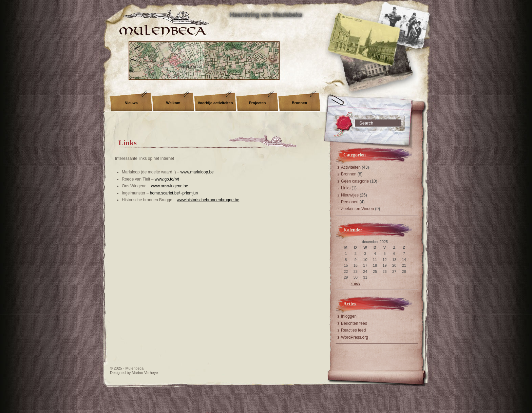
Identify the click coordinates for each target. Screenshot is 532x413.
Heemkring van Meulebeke (266, 15)
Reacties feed (353, 330)
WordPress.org (355, 337)
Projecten (257, 103)
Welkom (173, 103)
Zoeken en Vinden (357, 209)
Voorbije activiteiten (215, 103)
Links (128, 143)
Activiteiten (351, 167)
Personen (350, 202)
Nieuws (131, 103)
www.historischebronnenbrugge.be (208, 200)
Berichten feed (354, 323)
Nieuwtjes (350, 195)
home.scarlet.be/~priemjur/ (174, 193)
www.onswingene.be (169, 186)
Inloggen (349, 316)
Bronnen (299, 103)
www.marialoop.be (197, 172)
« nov (355, 283)
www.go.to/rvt (167, 179)
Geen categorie (355, 181)
